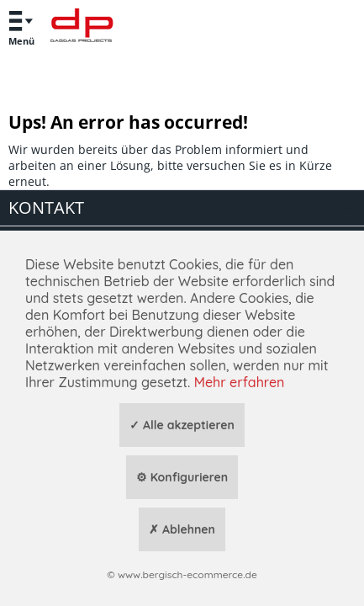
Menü (21, 26)
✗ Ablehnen (182, 529)
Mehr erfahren (240, 382)
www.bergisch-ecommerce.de (187, 574)
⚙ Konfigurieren (182, 477)
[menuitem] (21, 27)
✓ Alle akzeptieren (182, 425)
